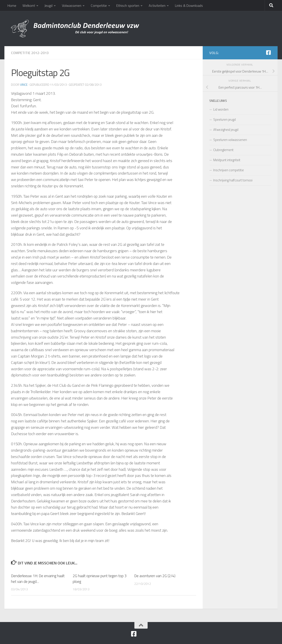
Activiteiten (157, 5)
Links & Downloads (189, 5)
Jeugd (48, 5)
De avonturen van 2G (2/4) (155, 576)
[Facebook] (268, 53)
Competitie (99, 5)
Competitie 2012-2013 (30, 53)
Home (12, 5)
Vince (24, 85)
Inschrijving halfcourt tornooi (233, 180)
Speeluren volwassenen (230, 140)
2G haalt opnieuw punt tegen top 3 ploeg (100, 579)
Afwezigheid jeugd (226, 130)
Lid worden (221, 109)
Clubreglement (223, 150)
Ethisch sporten (128, 5)
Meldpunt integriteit (227, 160)
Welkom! (29, 5)
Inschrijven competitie (229, 170)
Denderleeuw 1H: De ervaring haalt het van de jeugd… (38, 579)
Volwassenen (72, 5)
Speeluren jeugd (224, 119)
